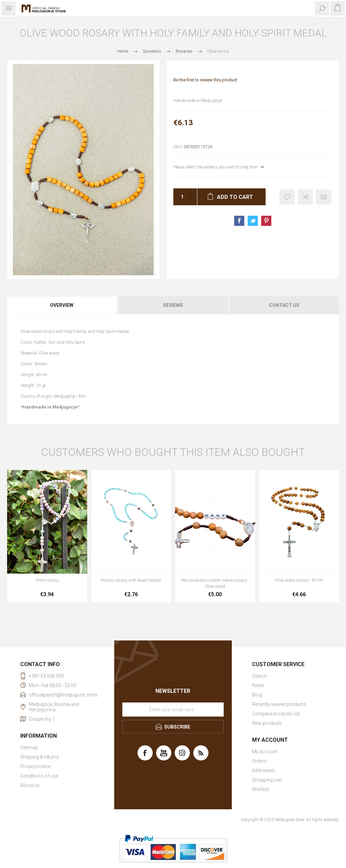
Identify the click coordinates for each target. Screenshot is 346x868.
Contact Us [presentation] (284, 305)
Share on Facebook (239, 221)
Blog (257, 695)
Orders (259, 761)
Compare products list (276, 714)
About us (30, 785)
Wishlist (261, 789)
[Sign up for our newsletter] (173, 710)
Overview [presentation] (62, 305)
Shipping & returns (40, 757)
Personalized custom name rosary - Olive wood (215, 583)
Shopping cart (267, 780)
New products (267, 723)
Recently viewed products (279, 704)
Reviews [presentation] (173, 305)
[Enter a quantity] (180, 197)
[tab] (62, 305)
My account (265, 752)
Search (260, 676)
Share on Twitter (253, 221)
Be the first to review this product (205, 80)
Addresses (264, 770)
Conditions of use (39, 776)
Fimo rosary (47, 580)
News (258, 685)
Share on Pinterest (266, 221)
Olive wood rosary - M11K (299, 580)
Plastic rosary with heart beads (131, 580)
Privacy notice (35, 766)
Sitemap (29, 747)
